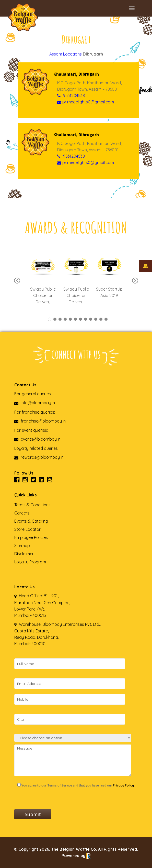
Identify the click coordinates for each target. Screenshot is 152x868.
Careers (22, 513)
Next (135, 281)
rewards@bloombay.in (39, 457)
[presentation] (53, 799)
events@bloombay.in (37, 439)
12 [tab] (106, 319)
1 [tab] (50, 319)
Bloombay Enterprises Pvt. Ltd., (71, 624)
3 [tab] (60, 319)
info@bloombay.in (35, 403)
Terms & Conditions (32, 505)
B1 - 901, (51, 596)
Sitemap (22, 546)
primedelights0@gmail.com (86, 102)
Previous (17, 281)
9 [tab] (91, 319)
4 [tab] (65, 319)
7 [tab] (80, 319)
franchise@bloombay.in (40, 421)
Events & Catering (31, 521)
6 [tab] (75, 319)
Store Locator (27, 529)
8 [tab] (86, 319)
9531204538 (74, 96)
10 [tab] (96, 319)
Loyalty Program (30, 562)
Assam (56, 54)
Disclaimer (24, 554)
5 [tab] (70, 319)
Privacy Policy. (124, 785)
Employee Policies (31, 537)
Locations (72, 54)
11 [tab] (101, 319)
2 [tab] (55, 319)
